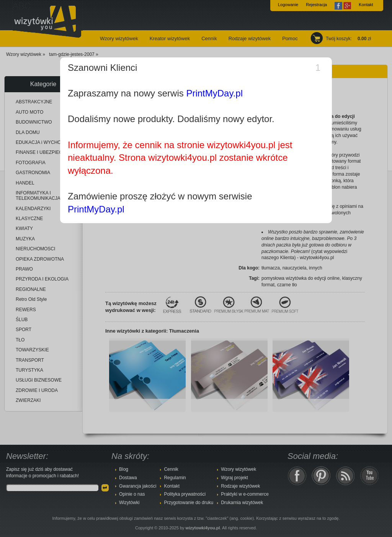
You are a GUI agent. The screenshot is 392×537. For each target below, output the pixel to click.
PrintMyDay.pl (214, 93)
